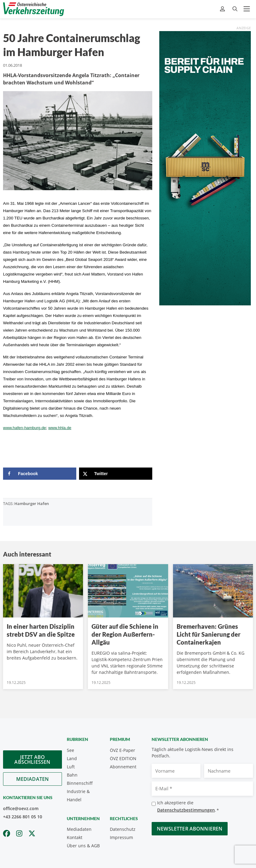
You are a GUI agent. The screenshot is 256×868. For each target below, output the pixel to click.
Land (72, 758)
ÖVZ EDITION (123, 758)
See (70, 750)
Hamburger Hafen (32, 503)
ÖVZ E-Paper (123, 750)
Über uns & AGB (83, 846)
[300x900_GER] (205, 168)
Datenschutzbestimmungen (186, 810)
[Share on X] (116, 474)
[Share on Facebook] (40, 474)
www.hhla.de (60, 428)
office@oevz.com (21, 808)
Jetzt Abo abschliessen (32, 759)
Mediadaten (33, 779)
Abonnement (123, 767)
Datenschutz (123, 829)
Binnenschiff (80, 783)
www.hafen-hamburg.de (25, 428)
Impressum (121, 837)
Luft (71, 767)
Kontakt (75, 837)
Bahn (72, 775)
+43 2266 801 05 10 (23, 817)
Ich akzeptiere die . (188, 807)
